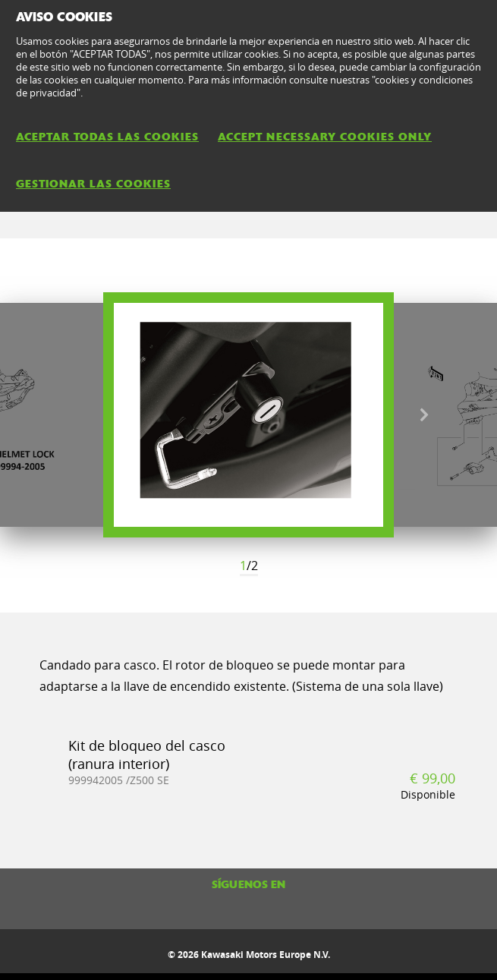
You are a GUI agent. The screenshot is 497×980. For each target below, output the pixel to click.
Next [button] (424, 415)
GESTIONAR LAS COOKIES (93, 184)
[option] (248, 415)
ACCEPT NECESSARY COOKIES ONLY (325, 137)
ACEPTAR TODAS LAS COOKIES (107, 137)
